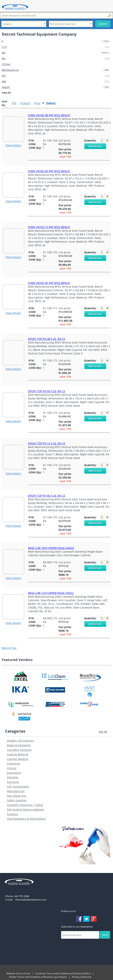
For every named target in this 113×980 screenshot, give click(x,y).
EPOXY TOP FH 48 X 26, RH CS (47, 339)
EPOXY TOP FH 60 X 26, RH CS (47, 391)
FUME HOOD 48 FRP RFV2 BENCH (49, 115)
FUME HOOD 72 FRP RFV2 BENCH (49, 227)
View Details (13, 145)
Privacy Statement (82, 977)
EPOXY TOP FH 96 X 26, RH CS (47, 496)
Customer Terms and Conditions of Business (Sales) (63, 973)
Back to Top (9, 648)
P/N (14, 103)
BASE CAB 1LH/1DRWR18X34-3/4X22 (51, 593)
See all (103, 732)
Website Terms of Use (18, 973)
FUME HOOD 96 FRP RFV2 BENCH (49, 283)
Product (25, 103)
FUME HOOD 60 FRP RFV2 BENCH (49, 171)
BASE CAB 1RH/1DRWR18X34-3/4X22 (51, 548)
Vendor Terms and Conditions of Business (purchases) (38, 977)
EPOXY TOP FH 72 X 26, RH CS (47, 443)
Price (37, 103)
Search (103, 24)
